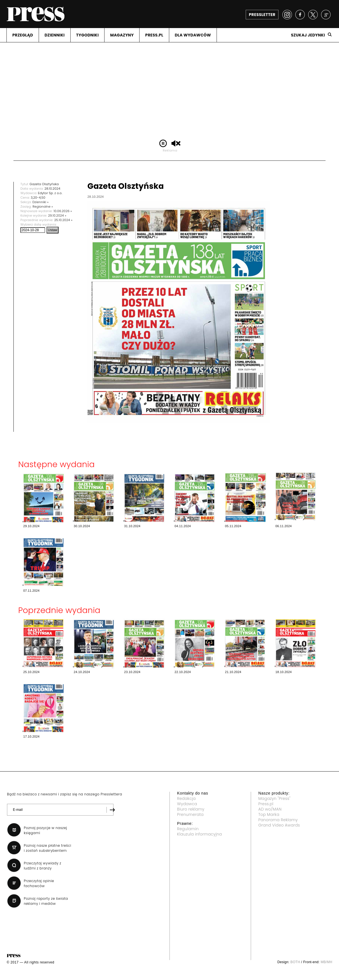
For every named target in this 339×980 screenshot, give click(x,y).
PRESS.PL (154, 35)
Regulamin (188, 829)
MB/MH (326, 962)
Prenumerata (190, 814)
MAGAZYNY (122, 35)
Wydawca (187, 804)
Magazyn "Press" (274, 798)
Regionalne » (43, 206)
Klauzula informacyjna (199, 834)
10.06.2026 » (63, 211)
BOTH (295, 962)
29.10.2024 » (57, 215)
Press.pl (266, 804)
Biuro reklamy (191, 809)
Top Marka (269, 814)
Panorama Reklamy (278, 820)
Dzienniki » (41, 202)
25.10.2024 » (63, 220)
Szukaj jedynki (308, 35)
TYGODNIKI (88, 35)
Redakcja (186, 798)
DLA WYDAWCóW (193, 35)
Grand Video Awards (279, 825)
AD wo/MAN (270, 809)
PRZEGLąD (23, 35)
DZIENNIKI (55, 35)
